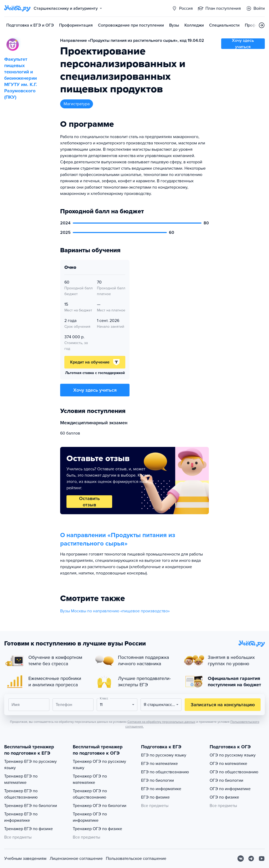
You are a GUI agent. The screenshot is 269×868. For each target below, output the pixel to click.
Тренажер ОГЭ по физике (97, 829)
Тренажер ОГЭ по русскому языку (99, 765)
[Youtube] (262, 859)
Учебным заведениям (25, 859)
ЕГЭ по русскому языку (164, 755)
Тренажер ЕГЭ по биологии (31, 806)
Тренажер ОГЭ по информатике (90, 817)
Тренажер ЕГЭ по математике (21, 779)
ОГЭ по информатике (230, 789)
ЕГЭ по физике (155, 797)
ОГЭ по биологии (226, 780)
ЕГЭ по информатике (161, 789)
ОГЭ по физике (224, 797)
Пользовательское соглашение (136, 859)
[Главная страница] (17, 8)
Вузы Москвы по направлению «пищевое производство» (115, 611)
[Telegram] (251, 859)
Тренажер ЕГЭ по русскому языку (30, 765)
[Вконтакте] (241, 859)
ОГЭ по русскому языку (233, 755)
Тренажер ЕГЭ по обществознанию (21, 794)
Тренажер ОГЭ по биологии (100, 806)
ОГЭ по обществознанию (234, 772)
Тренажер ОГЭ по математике (90, 779)
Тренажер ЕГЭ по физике (29, 829)
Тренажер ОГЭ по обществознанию (90, 794)
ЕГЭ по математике (159, 764)
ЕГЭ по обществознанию (165, 772)
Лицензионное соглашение (76, 859)
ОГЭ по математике (228, 764)
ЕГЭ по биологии (157, 780)
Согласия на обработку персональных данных (161, 722)
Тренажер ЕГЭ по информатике (21, 817)
